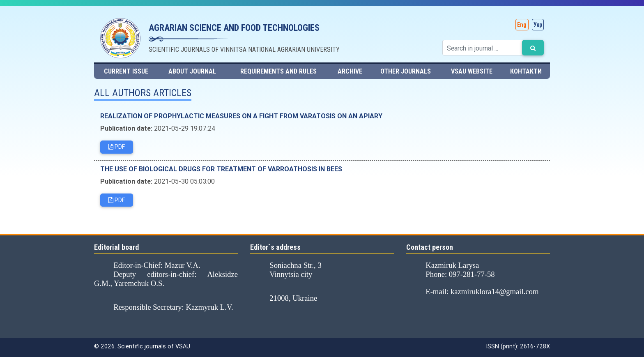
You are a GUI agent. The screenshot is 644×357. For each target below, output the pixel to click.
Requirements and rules (278, 71)
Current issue (126, 71)
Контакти (526, 71)
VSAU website (472, 71)
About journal (192, 71)
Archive (350, 71)
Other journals (406, 71)
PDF (117, 148)
